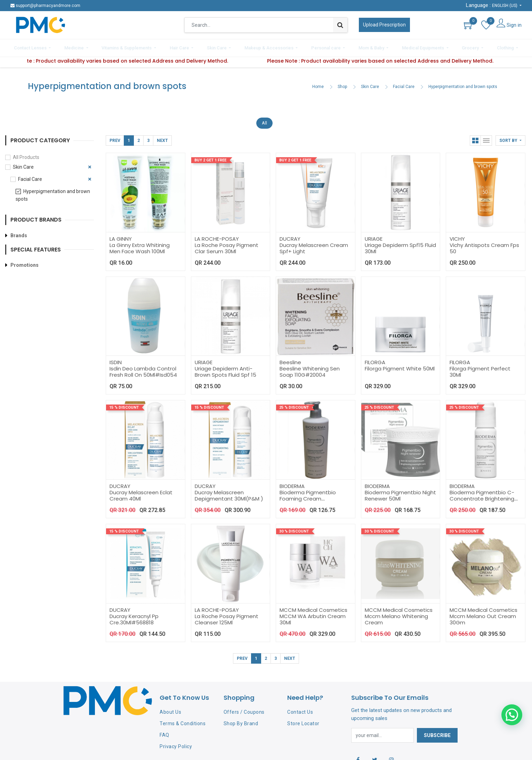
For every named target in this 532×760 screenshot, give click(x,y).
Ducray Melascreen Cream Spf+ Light (314, 245)
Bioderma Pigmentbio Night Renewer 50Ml (400, 493)
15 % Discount (124, 405)
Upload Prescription (384, 25)
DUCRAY (290, 236)
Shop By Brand (241, 721)
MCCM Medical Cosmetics (313, 607)
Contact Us (300, 709)
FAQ (164, 732)
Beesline (290, 359)
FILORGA (375, 359)
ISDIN (116, 359)
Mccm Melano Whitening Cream (396, 616)
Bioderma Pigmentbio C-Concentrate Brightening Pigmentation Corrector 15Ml (482, 499)
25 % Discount (294, 405)
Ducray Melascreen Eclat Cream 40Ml (141, 493)
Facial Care (404, 84)
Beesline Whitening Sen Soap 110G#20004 (310, 369)
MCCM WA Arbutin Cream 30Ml (313, 616)
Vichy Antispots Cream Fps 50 (484, 245)
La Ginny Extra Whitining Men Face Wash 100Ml (140, 245)
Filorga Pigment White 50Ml (400, 366)
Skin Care (370, 84)
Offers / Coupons (244, 709)
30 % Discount (294, 529)
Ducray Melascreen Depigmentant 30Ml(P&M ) (229, 493)
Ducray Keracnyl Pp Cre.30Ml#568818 (134, 616)
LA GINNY (121, 236)
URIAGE (374, 236)
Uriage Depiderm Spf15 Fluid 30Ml (400, 245)
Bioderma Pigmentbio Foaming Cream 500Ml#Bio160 (308, 496)
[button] (510, 138)
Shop (342, 84)
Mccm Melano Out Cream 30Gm (483, 616)
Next (162, 138)
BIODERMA (292, 483)
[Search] (340, 25)
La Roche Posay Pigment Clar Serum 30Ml (227, 245)
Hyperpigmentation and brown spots (463, 84)
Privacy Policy (176, 743)
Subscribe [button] (437, 732)
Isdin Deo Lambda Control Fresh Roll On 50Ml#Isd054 (143, 369)
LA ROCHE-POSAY (217, 236)
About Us (170, 709)
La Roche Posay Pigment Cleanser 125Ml (227, 616)
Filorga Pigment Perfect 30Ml (480, 369)
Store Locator (303, 721)
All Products (26, 154)
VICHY (457, 236)
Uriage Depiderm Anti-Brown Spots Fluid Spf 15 (225, 369)
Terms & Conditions (183, 721)
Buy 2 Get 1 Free (210, 157)
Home (318, 84)
